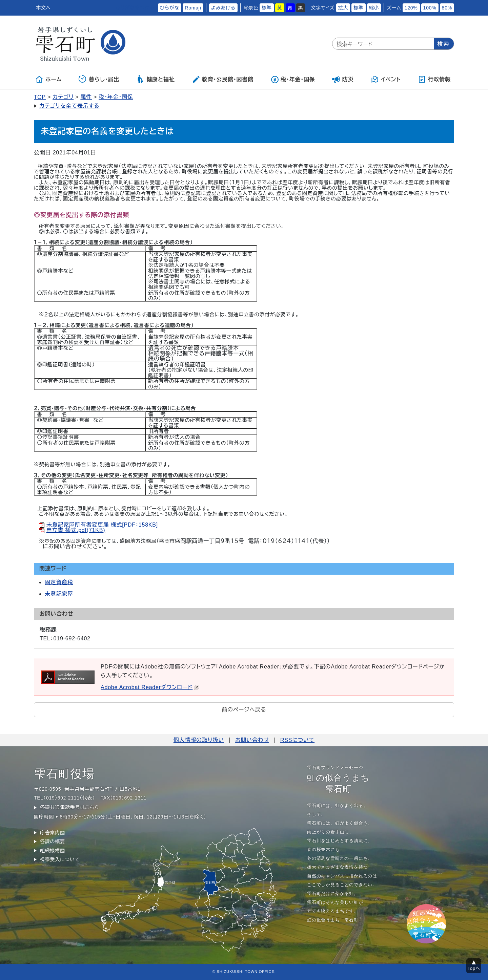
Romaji (193, 8)
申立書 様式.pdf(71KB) (76, 530)
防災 (343, 79)
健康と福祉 (155, 79)
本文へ (43, 8)
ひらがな (170, 8)
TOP (40, 97)
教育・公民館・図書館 (223, 79)
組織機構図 (53, 851)
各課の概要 (53, 841)
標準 (267, 8)
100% (430, 8)
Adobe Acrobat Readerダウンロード (150, 687)
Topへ (474, 968)
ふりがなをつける (135, 8)
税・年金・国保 (293, 79)
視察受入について (60, 859)
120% (411, 8)
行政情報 (434, 79)
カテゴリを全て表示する (69, 106)
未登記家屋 (59, 594)
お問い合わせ (252, 740)
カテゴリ (63, 97)
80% (447, 8)
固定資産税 (59, 582)
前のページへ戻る (244, 710)
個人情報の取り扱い (199, 740)
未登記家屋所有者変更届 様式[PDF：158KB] (102, 525)
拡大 (343, 8)
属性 (86, 97)
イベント (386, 79)
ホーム (48, 79)
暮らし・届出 (99, 79)
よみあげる (223, 8)
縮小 (374, 8)
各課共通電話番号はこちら (69, 807)
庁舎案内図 (53, 833)
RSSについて (297, 740)
